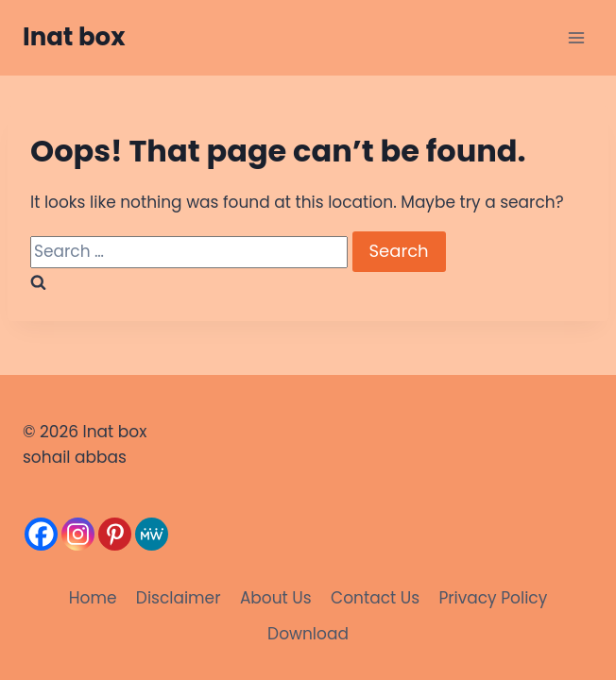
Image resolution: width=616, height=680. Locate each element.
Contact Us (375, 598)
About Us (276, 598)
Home (93, 598)
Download (308, 634)
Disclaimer (179, 598)
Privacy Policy (493, 598)
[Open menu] (576, 37)
